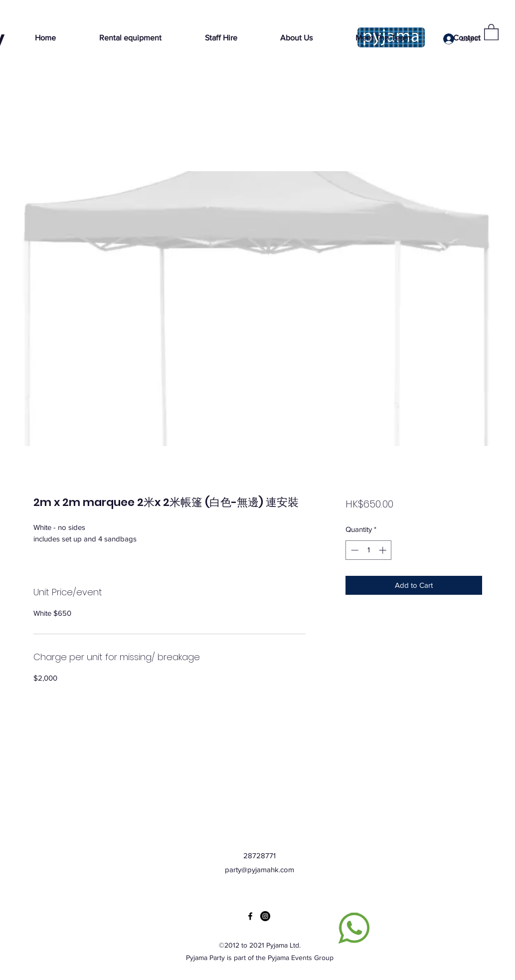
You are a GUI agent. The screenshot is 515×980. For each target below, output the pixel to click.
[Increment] (384, 550)
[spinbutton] (369, 550)
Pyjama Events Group (301, 958)
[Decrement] (354, 550)
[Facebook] (250, 916)
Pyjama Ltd (283, 945)
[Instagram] (265, 916)
